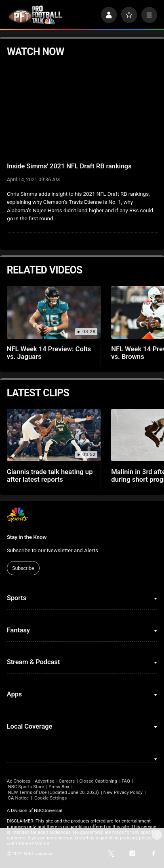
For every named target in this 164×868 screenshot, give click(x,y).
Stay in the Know (27, 537)
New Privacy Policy (123, 792)
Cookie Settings (51, 798)
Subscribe (23, 568)
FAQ (126, 781)
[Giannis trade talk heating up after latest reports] (54, 435)
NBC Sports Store (26, 787)
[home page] (36, 15)
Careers (67, 781)
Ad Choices (19, 781)
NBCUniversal (48, 810)
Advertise (45, 781)
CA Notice (19, 798)
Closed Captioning (98, 781)
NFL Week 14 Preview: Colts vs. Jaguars (49, 353)
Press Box (59, 787)
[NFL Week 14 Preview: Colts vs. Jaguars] (54, 312)
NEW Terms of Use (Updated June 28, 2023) (54, 792)
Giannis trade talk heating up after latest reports (50, 476)
